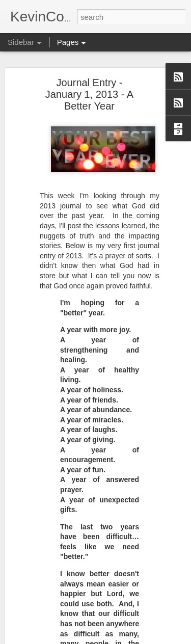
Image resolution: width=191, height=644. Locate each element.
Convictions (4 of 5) (51, 589)
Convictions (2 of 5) (51, 635)
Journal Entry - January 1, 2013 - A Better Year (89, 73)
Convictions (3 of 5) (51, 612)
